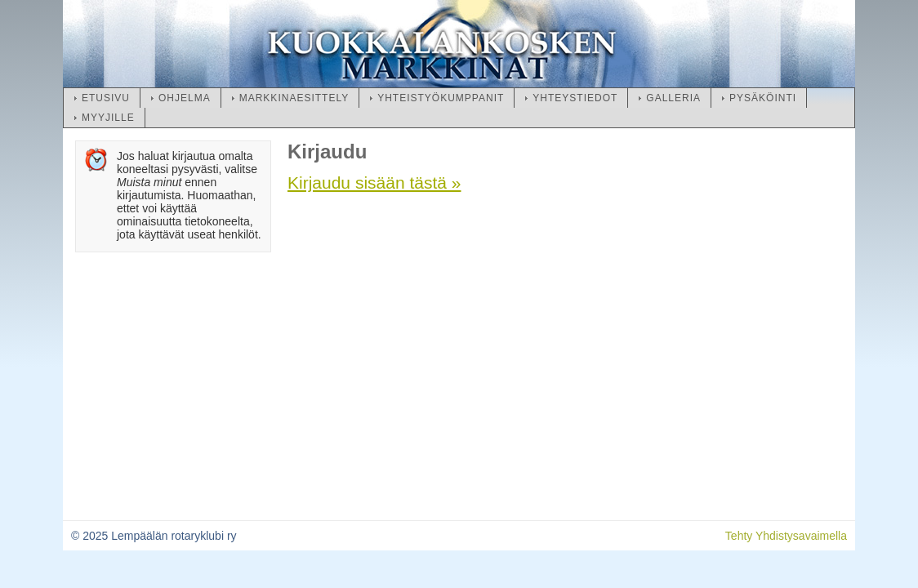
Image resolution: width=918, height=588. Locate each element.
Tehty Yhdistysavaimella (786, 536)
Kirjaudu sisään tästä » (374, 183)
